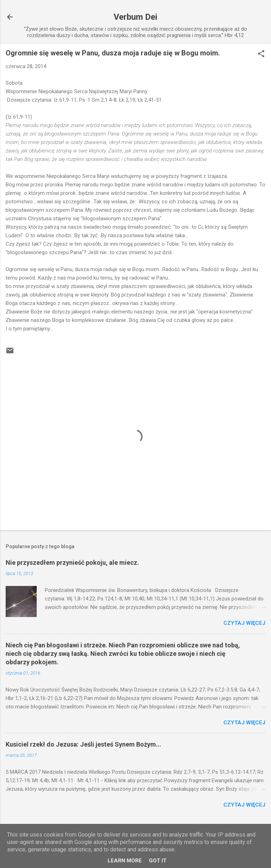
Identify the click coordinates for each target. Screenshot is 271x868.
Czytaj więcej (244, 623)
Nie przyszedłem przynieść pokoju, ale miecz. (72, 562)
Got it (158, 861)
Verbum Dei (135, 17)
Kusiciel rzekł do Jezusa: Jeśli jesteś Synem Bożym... (83, 744)
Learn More (125, 861)
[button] (261, 54)
